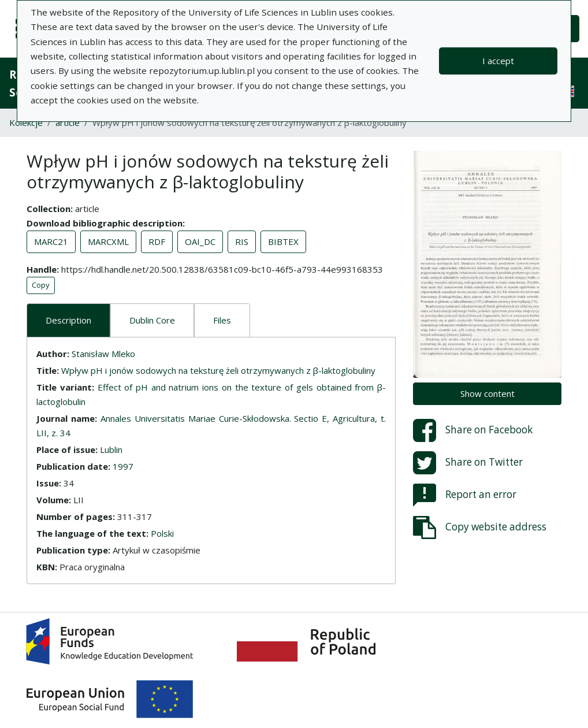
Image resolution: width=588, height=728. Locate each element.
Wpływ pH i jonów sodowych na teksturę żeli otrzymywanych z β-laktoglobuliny (218, 370)
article (68, 122)
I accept (498, 61)
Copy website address (480, 528)
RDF (157, 242)
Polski (162, 533)
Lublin (111, 450)
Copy (41, 285)
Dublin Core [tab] (152, 320)
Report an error (465, 495)
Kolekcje (26, 122)
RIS (242, 242)
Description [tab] (68, 320)
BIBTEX (283, 242)
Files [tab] (222, 320)
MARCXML (108, 242)
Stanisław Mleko (103, 354)
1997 (123, 466)
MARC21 (51, 242)
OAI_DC (200, 242)
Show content (487, 393)
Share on (473, 430)
